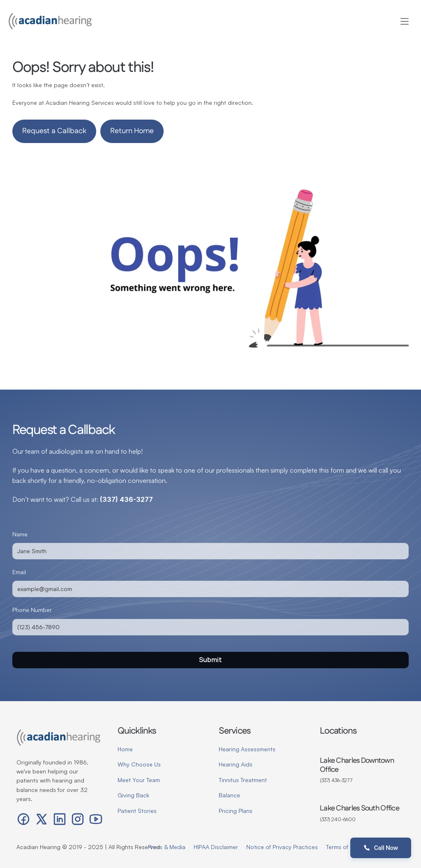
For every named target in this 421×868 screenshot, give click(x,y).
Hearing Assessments (247, 749)
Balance (229, 795)
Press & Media (167, 847)
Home (125, 749)
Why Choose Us (139, 764)
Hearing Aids (236, 764)
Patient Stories (137, 811)
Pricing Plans (236, 811)
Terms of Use (343, 847)
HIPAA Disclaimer (216, 847)
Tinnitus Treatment (243, 780)
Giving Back (133, 795)
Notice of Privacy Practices (282, 847)
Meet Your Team (139, 780)
